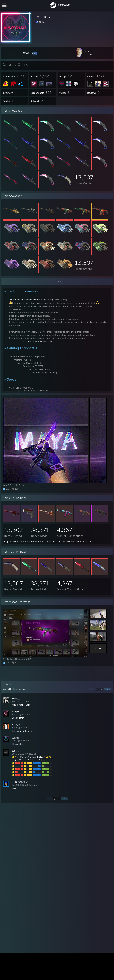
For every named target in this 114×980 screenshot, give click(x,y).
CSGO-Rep (48, 300)
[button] (29, 53)
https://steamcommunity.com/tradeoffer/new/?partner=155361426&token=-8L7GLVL (48, 541)
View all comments (14, 689)
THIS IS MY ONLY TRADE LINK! (37, 341)
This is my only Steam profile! (25, 300)
